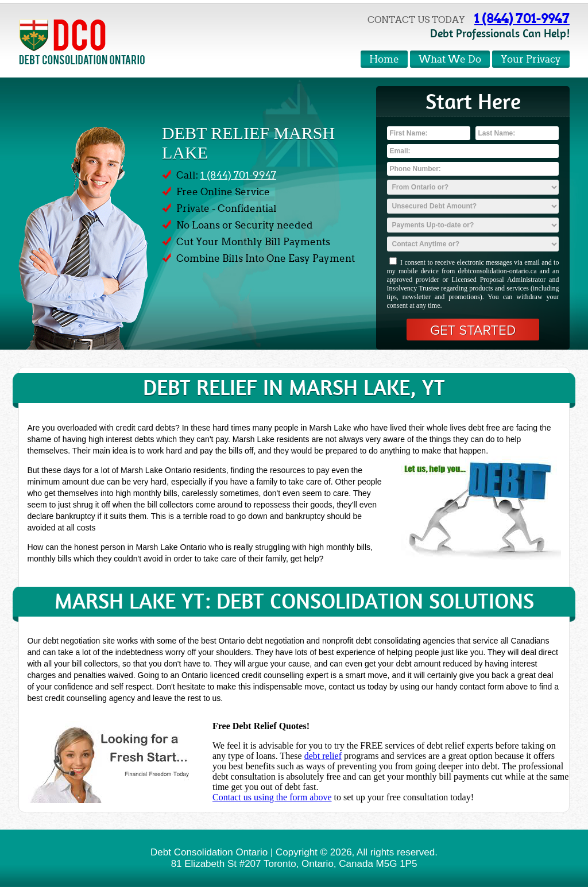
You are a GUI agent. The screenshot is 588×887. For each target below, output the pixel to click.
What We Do (450, 59)
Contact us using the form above (272, 797)
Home (384, 59)
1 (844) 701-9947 (522, 18)
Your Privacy (531, 59)
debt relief (323, 756)
